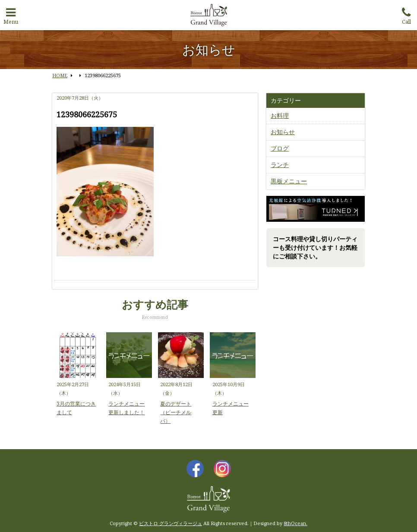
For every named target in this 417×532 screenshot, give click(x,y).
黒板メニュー (289, 181)
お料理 (280, 115)
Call (406, 14)
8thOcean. (295, 523)
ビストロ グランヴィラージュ (171, 523)
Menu (11, 14)
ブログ (280, 148)
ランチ (280, 165)
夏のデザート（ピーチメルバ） (176, 412)
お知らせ (283, 132)
